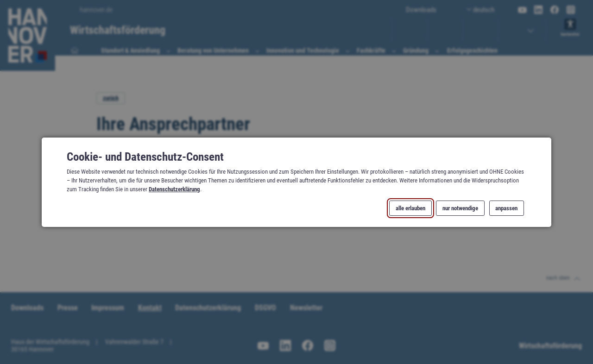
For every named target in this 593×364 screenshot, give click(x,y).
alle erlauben (410, 208)
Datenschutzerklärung (174, 189)
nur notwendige (460, 208)
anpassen (506, 208)
